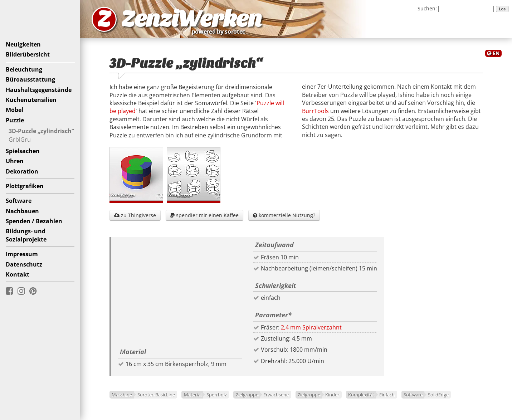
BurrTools (315, 111)
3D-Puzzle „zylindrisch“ (41, 131)
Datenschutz (24, 264)
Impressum (22, 254)
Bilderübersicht (28, 54)
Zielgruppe (247, 395)
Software (19, 201)
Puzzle (15, 120)
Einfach (387, 395)
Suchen (426, 8)
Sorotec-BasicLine (156, 395)
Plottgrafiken (25, 186)
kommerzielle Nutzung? (284, 215)
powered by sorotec (220, 31)
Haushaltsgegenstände (39, 90)
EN (496, 53)
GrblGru (20, 140)
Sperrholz (217, 395)
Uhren (15, 161)
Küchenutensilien (31, 100)
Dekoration (22, 171)
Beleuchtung (24, 69)
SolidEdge (438, 395)
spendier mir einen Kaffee (204, 215)
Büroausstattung (30, 79)
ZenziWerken (192, 19)
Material (193, 395)
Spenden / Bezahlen (34, 221)
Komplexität (361, 395)
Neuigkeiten (23, 44)
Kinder (332, 395)
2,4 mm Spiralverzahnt (311, 327)
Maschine (122, 395)
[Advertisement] (180, 294)
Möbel (14, 110)
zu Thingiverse (135, 215)
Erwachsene (276, 395)
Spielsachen (23, 151)
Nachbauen (22, 211)
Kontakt (18, 274)
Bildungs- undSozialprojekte (26, 235)
